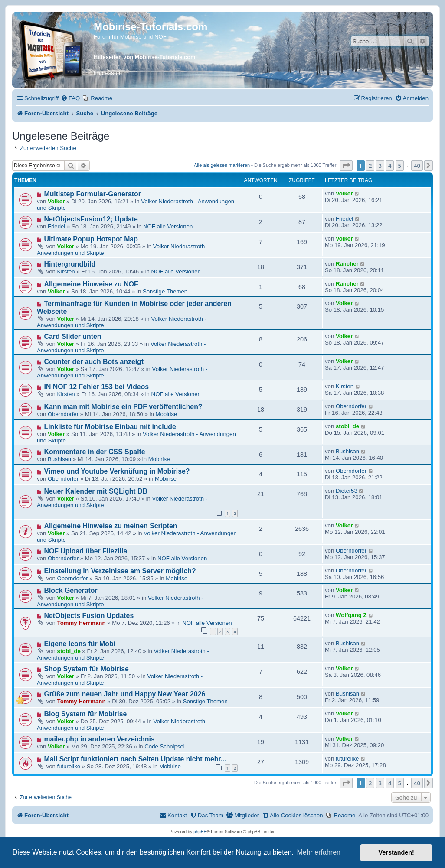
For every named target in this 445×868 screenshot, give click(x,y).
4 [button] (390, 166)
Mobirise (166, 414)
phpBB (200, 832)
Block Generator (71, 590)
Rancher (347, 264)
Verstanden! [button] (396, 852)
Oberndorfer (63, 414)
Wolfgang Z (351, 615)
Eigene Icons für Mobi (80, 644)
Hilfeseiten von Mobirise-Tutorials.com (144, 57)
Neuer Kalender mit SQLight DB (96, 491)
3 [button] (380, 166)
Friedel (56, 226)
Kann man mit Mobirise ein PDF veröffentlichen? (123, 407)
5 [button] (400, 166)
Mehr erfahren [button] (319, 852)
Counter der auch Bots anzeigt (94, 362)
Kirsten (66, 271)
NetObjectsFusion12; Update (91, 219)
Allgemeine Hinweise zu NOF (91, 284)
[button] (346, 166)
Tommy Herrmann (82, 623)
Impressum (108, 73)
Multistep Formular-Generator (93, 194)
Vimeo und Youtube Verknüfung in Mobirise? (117, 471)
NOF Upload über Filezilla (86, 551)
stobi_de (347, 426)
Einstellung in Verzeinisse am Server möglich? (120, 571)
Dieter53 (347, 491)
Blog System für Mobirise (86, 714)
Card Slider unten (73, 336)
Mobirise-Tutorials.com (151, 27)
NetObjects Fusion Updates (89, 616)
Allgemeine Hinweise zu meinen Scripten (111, 526)
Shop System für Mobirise (87, 669)
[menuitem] (70, 98)
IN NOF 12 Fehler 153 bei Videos (97, 387)
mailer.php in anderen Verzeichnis (100, 739)
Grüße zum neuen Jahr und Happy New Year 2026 (125, 694)
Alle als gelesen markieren (222, 165)
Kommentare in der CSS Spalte (95, 452)
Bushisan (59, 459)
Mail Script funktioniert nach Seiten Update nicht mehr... (135, 759)
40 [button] (417, 166)
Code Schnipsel (164, 746)
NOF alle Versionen (168, 226)
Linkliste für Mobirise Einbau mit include (110, 427)
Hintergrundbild (70, 264)
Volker (56, 201)
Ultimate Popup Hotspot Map (91, 239)
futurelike (69, 766)
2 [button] (370, 166)
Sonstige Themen (165, 291)
